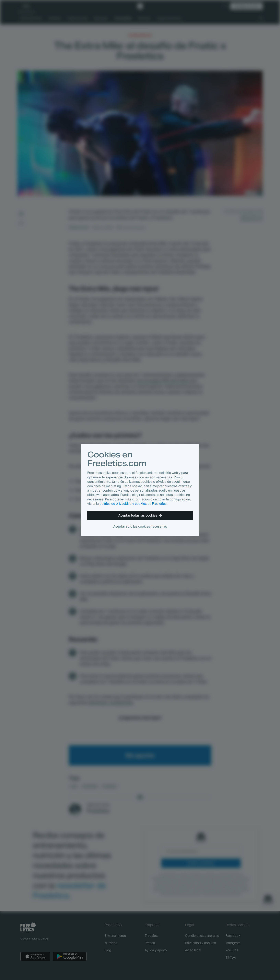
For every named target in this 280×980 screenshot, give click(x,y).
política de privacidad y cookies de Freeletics (133, 504)
